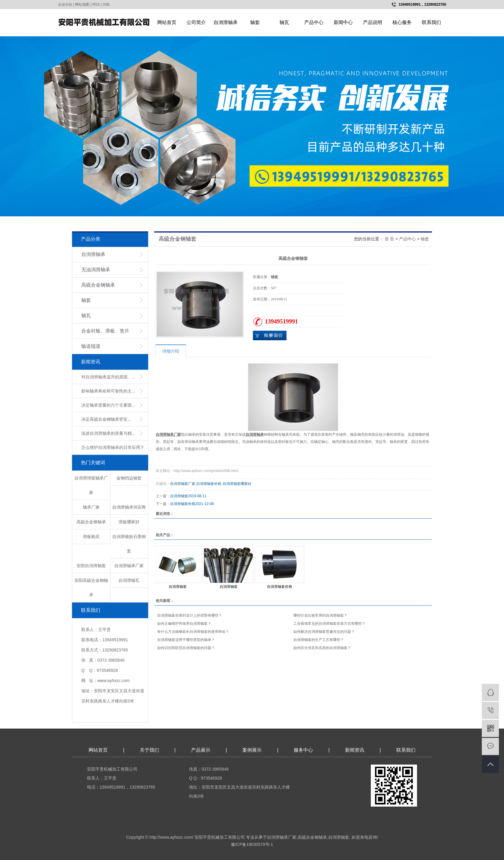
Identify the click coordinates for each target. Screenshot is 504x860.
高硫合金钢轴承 (98, 285)
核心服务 (402, 22)
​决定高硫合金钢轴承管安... (106, 419)
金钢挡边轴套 (129, 478)
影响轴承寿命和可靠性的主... (108, 391)
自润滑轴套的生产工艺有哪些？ (319, 640)
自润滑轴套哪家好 (237, 484)
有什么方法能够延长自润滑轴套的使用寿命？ (193, 632)
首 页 (389, 239)
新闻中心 (343, 22)
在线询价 (270, 335)
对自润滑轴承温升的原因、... (108, 377)
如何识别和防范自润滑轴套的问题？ (186, 648)
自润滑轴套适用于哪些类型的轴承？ (186, 640)
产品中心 (314, 22)
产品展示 (201, 750)
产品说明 (373, 22)
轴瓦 (284, 22)
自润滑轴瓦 (129, 580)
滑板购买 (91, 537)
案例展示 (252, 750)
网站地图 (82, 5)
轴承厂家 (91, 507)
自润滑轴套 (179, 496)
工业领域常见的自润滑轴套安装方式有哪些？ (329, 624)
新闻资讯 (355, 750)
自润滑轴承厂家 (129, 566)
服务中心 (303, 750)
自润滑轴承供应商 (129, 507)
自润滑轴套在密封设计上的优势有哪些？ (190, 615)
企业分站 (65, 5)
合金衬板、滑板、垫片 (105, 331)
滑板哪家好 (129, 522)
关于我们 (149, 750)
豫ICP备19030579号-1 (252, 844)
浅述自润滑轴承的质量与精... (108, 433)
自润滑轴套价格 (209, 484)
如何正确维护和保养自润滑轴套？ (184, 624)
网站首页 (167, 22)
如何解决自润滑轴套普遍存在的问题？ (324, 632)
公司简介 (196, 22)
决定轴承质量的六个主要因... (108, 405)
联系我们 (431, 22)
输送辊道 (91, 346)
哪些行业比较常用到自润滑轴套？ (320, 615)
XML (107, 5)
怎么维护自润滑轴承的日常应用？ (113, 447)
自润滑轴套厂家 (183, 484)
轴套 (255, 22)
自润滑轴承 (226, 22)
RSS (96, 5)
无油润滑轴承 (96, 270)
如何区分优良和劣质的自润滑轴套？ (322, 648)
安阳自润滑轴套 (91, 566)
